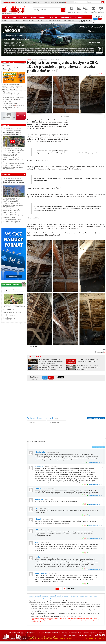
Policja (18, 21)
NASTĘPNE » (71, 589)
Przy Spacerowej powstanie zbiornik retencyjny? (11, 104)
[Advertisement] (87, 134)
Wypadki (78, 17)
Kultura (5, 21)
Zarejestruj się (60, 2)
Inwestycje (16, 17)
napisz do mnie (100, 353)
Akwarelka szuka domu (10, 318)
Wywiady (53, 17)
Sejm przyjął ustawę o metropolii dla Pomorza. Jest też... (13, 93)
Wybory (34, 17)
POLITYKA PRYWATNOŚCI (57, 633)
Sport (25, 17)
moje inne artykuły (99, 351)
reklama (79, 633)
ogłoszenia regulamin (90, 633)
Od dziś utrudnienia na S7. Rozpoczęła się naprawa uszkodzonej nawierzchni (11, 154)
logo (40, 633)
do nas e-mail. (58, 598)
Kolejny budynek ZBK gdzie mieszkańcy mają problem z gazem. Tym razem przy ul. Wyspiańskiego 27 (51, 368)
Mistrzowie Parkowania (53, 21)
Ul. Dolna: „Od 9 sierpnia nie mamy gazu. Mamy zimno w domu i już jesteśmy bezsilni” (89, 368)
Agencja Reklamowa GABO (97, 635)
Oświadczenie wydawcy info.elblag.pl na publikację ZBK (87, 360)
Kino (37, 21)
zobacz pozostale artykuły (16, 324)
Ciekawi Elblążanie (28, 21)
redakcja (45, 633)
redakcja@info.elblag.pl (16, 633)
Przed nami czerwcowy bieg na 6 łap (13, 292)
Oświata (12, 21)
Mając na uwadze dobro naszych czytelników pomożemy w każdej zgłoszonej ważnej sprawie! (51, 361)
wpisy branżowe (70, 633)
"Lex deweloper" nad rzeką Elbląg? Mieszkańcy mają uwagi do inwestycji (14, 182)
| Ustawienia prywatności (101, 633)
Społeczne (43, 17)
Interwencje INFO (66, 17)
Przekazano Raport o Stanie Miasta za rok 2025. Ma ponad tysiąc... (13, 99)
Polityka (6, 17)
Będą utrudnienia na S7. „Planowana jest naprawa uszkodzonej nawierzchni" (12, 133)
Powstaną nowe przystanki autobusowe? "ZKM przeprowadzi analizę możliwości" (13, 167)
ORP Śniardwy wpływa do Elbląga (13, 163)
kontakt (27, 633)
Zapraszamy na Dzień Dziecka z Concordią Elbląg (13, 69)
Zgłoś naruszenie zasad (94, 462)
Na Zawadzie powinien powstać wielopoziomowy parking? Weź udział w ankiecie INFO (13, 211)
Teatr (42, 21)
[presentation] (75, 444)
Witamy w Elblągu (68, 21)
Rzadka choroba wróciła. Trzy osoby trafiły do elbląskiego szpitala (13, 150)
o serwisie (34, 633)
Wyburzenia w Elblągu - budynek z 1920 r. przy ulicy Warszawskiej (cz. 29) (14, 160)
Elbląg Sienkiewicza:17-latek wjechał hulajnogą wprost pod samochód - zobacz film (12, 221)
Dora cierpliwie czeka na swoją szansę (12, 313)
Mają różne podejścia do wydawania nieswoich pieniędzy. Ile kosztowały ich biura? (13, 216)
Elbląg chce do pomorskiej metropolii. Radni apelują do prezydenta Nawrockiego (11, 200)
